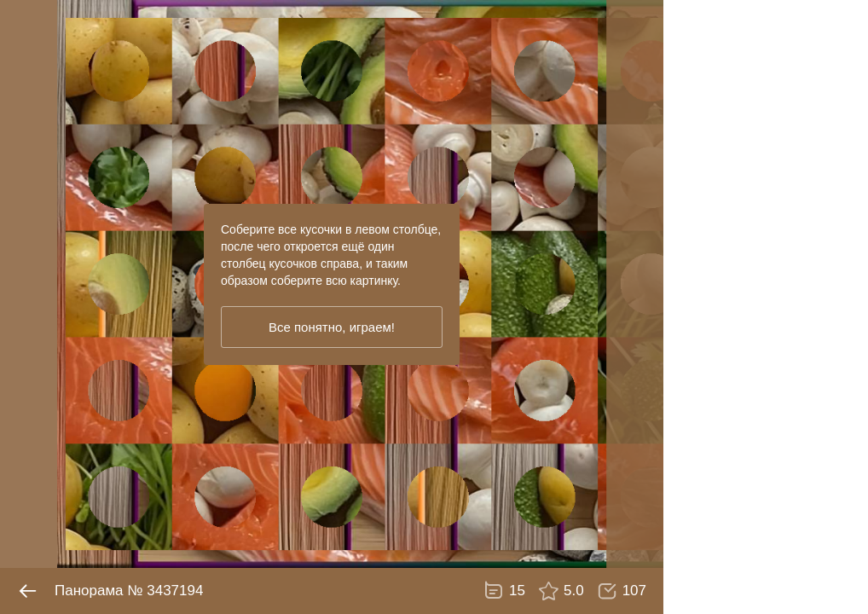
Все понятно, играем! (332, 327)
